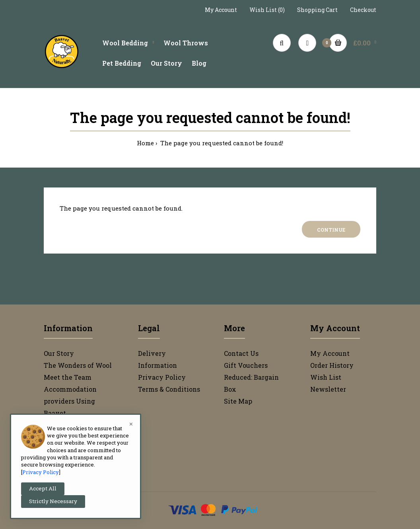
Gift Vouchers (246, 365)
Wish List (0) (267, 10)
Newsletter (328, 389)
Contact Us (241, 353)
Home (145, 143)
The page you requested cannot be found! (221, 143)
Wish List (326, 377)
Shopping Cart (317, 10)
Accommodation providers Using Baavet (70, 401)
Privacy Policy (162, 377)
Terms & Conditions (169, 389)
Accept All (43, 488)
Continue (331, 230)
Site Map (238, 401)
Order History (332, 365)
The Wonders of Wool (78, 365)
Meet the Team (68, 377)
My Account (221, 10)
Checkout (363, 10)
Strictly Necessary (53, 501)
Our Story (59, 353)
